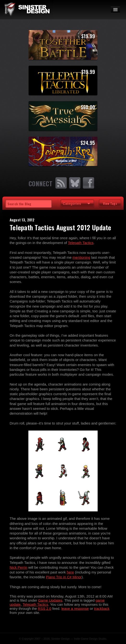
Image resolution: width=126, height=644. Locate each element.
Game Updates (50, 600)
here (70, 572)
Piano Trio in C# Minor (64, 577)
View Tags (110, 203)
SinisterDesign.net (26, 10)
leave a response (75, 609)
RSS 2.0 (45, 609)
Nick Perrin (18, 567)
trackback (102, 609)
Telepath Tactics (81, 243)
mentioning (81, 257)
